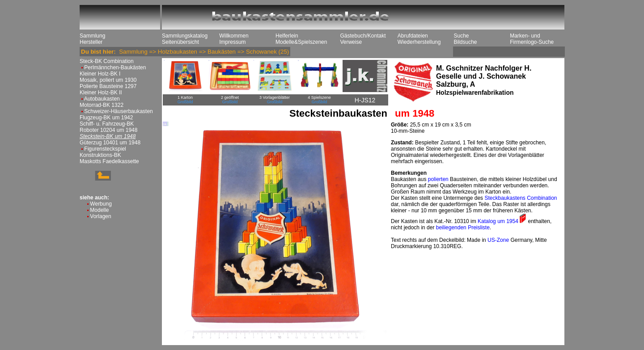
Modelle (99, 210)
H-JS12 (365, 100)
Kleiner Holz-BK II (101, 93)
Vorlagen (100, 216)
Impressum (232, 42)
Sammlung (92, 36)
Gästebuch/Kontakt (363, 36)
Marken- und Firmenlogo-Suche (532, 39)
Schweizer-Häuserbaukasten (118, 111)
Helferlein (287, 36)
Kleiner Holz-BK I (100, 74)
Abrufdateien (413, 36)
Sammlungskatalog (185, 36)
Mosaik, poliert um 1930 (108, 80)
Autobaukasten (102, 99)
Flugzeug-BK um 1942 (106, 118)
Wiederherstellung (419, 42)
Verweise (351, 42)
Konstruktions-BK (100, 155)
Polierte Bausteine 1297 (108, 86)
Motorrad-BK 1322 (102, 105)
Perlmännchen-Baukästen (115, 67)
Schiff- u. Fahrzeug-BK (107, 124)
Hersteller (91, 42)
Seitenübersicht (180, 42)
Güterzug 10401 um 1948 (110, 143)
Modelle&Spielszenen (301, 42)
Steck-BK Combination (107, 61)
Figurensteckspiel (105, 149)
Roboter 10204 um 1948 (108, 130)
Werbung (101, 204)
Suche (461, 36)
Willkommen (234, 36)
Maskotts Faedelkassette (109, 161)
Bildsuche (465, 42)
